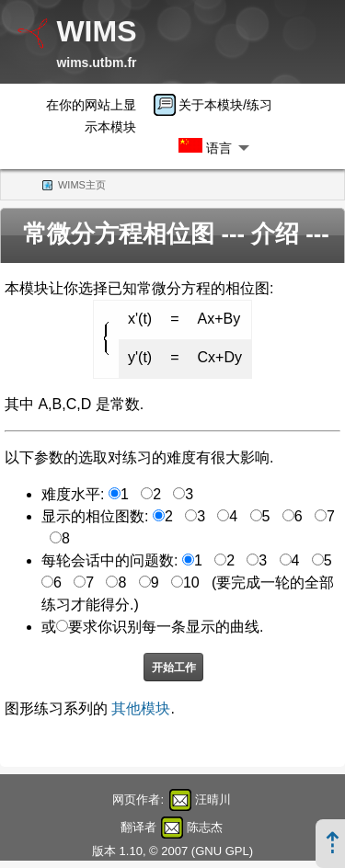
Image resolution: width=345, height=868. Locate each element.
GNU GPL (222, 851)
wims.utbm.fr (96, 63)
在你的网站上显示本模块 (91, 116)
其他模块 (141, 708)
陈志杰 (205, 827)
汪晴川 (213, 799)
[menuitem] (219, 105)
